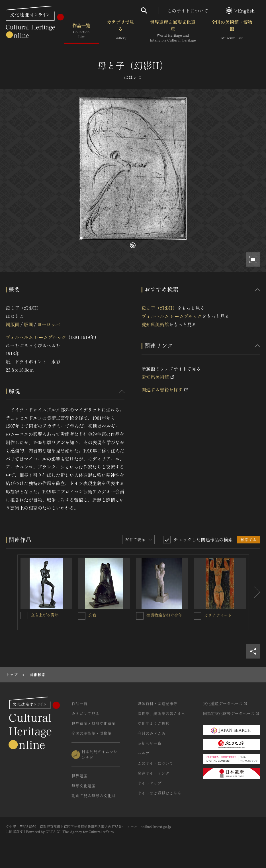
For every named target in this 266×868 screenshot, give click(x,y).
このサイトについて (188, 11)
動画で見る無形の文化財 (93, 796)
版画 (28, 324)
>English (240, 11)
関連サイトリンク (154, 773)
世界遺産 (79, 776)
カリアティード (218, 615)
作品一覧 (81, 31)
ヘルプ (144, 753)
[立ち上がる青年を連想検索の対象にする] (24, 616)
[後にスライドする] (255, 592)
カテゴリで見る (120, 31)
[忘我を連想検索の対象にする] (82, 616)
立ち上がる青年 (45, 615)
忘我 (92, 615)
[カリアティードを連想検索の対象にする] (198, 616)
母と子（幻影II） (159, 308)
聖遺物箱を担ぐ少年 (164, 615)
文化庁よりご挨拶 (154, 723)
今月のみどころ (152, 733)
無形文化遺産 (83, 786)
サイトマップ (150, 783)
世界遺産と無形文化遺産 (173, 31)
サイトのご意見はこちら (159, 793)
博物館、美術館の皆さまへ (161, 713)
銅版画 (13, 324)
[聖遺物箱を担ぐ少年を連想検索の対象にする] (140, 616)
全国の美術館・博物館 (232, 31)
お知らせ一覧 (150, 743)
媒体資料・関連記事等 (157, 703)
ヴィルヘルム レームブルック (36, 337)
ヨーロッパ (49, 324)
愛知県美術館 (155, 324)
